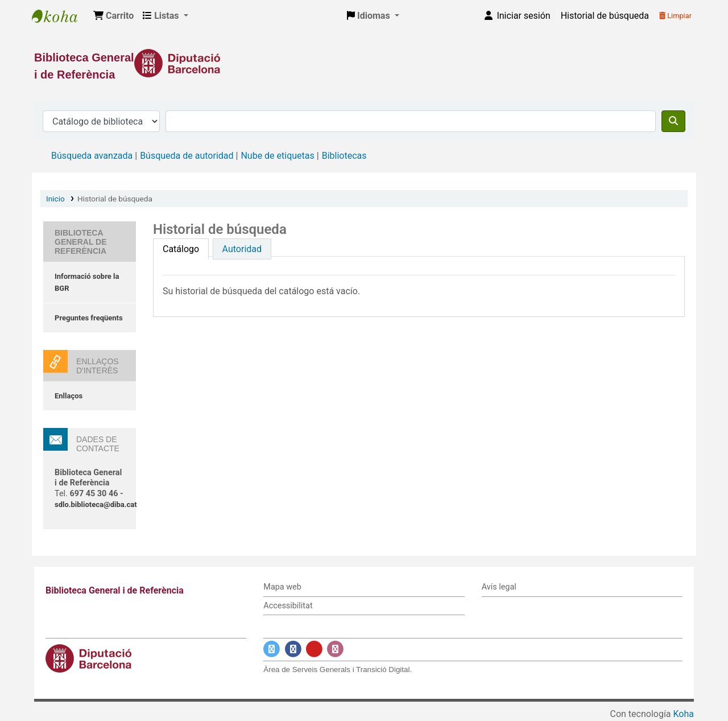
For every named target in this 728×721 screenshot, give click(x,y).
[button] (113, 16)
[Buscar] (673, 121)
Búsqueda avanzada (92, 156)
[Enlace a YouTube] (314, 650)
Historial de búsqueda (605, 16)
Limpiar (675, 16)
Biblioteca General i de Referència (60, 16)
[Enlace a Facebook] (293, 650)
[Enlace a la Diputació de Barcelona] (364, 63)
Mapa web (282, 587)
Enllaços (69, 396)
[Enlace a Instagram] (335, 650)
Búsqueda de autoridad (187, 156)
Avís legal (499, 587)
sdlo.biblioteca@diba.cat (96, 504)
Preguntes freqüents (89, 318)
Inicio (55, 199)
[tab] (181, 249)
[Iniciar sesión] (516, 16)
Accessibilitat (288, 606)
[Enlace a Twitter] (272, 650)
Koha (684, 714)
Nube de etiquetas (277, 156)
